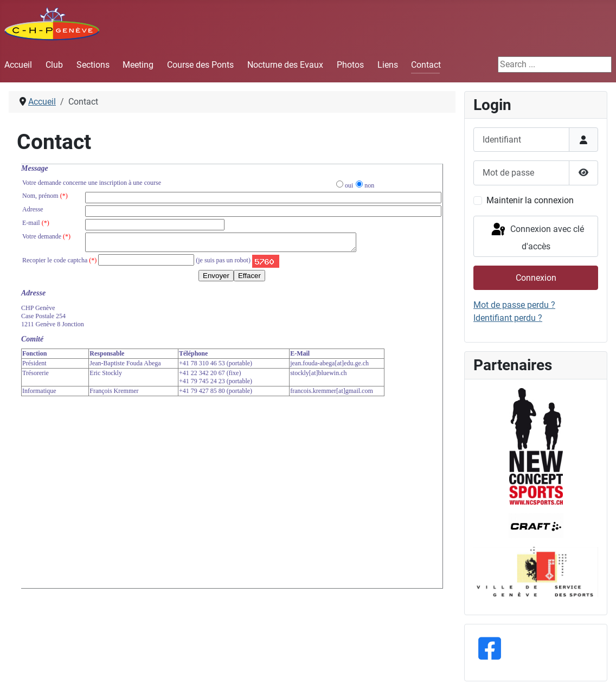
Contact (426, 65)
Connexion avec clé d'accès (537, 237)
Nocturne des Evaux (285, 65)
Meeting (138, 65)
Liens (388, 65)
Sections (93, 65)
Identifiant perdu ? (508, 318)
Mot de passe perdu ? (514, 305)
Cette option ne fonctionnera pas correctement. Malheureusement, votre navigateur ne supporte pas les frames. (232, 376)
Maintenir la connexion (530, 200)
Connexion (536, 278)
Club (54, 65)
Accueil (18, 65)
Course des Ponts (200, 65)
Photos (350, 65)
